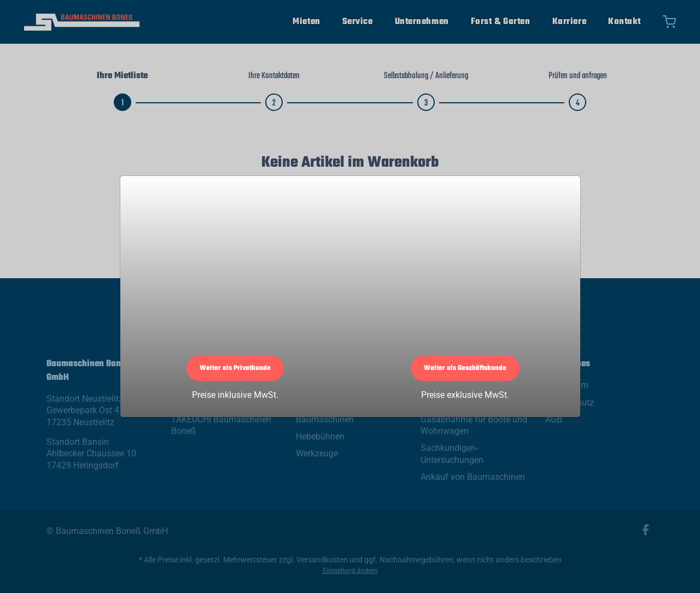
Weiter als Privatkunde (235, 368)
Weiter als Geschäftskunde (465, 368)
